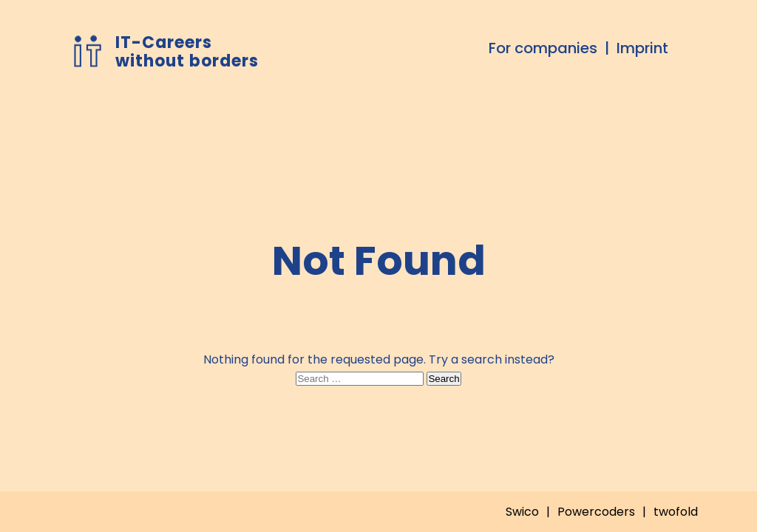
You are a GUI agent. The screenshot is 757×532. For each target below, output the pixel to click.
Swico (522, 512)
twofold (676, 512)
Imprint (642, 48)
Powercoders (596, 512)
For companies (543, 48)
